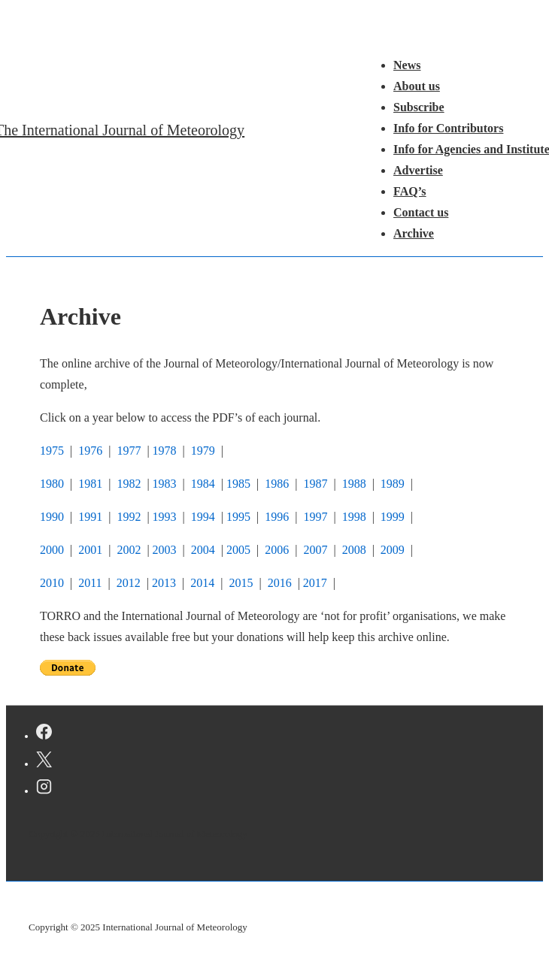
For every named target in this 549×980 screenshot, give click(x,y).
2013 (164, 583)
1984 (203, 484)
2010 (52, 583)
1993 (165, 517)
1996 (277, 517)
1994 (203, 517)
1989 (393, 484)
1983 (165, 484)
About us (417, 86)
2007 (315, 550)
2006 (278, 550)
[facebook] (44, 734)
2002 (129, 550)
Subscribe (419, 107)
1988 (354, 484)
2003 (165, 550)
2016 (280, 583)
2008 (354, 550)
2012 (129, 583)
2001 (90, 550)
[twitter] (44, 762)
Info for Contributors (448, 128)
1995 (238, 517)
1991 (90, 517)
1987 (317, 484)
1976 (90, 451)
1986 (275, 484)
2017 (315, 583)
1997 (315, 517)
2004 (203, 550)
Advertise (418, 170)
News (407, 65)
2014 (201, 583)
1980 (52, 484)
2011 (90, 583)
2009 (393, 550)
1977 (129, 451)
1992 (129, 517)
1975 (52, 451)
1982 (129, 484)
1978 (165, 451)
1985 (238, 484)
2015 (241, 583)
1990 (52, 517)
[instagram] (44, 789)
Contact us (421, 212)
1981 (90, 484)
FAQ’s (410, 191)
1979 (203, 451)
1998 (354, 517)
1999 (393, 517)
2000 (52, 550)
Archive (414, 233)
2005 (238, 550)
